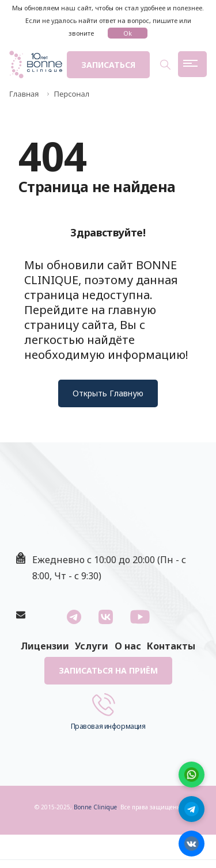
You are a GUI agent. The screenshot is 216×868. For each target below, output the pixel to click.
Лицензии (45, 646)
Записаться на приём (108, 670)
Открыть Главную (108, 393)
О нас (128, 646)
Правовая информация (108, 726)
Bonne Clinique (95, 807)
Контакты (171, 646)
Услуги (92, 646)
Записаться (108, 65)
